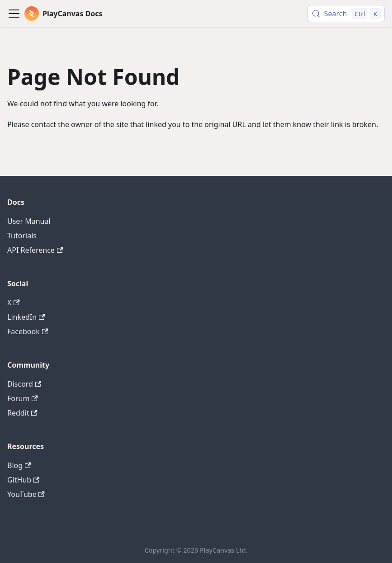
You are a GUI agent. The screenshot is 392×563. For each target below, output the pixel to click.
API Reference (35, 250)
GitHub (23, 480)
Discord (24, 384)
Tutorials (22, 236)
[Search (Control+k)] (346, 14)
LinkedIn (26, 317)
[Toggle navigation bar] (14, 14)
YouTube (26, 494)
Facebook (28, 331)
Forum (23, 398)
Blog (19, 465)
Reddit (22, 413)
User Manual (29, 221)
